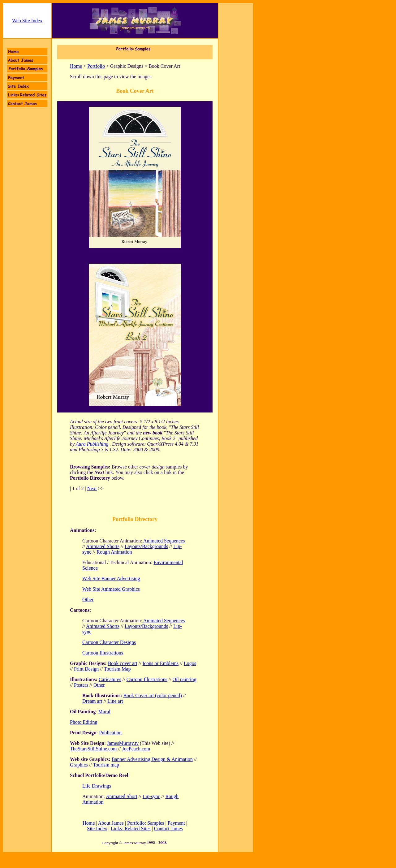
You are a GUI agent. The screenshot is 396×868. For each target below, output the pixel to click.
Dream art (92, 701)
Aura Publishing (92, 444)
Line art (115, 701)
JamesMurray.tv (123, 743)
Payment (176, 823)
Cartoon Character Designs (109, 642)
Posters (81, 685)
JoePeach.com (136, 749)
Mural (104, 712)
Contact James (168, 829)
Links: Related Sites (131, 829)
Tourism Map (117, 669)
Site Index (97, 829)
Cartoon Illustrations (103, 653)
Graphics (79, 765)
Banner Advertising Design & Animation (152, 759)
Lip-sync (151, 796)
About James (111, 823)
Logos (190, 663)
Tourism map (106, 765)
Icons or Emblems (161, 663)
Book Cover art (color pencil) (152, 695)
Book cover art (123, 663)
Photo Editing (84, 722)
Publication (110, 733)
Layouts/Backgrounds (146, 546)
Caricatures (110, 679)
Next (92, 488)
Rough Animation (114, 552)
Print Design (86, 669)
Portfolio (96, 66)
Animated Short (122, 796)
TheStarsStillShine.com (93, 749)
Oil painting (185, 679)
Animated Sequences (164, 541)
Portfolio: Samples (146, 823)
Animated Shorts (103, 546)
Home (76, 66)
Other (99, 685)
